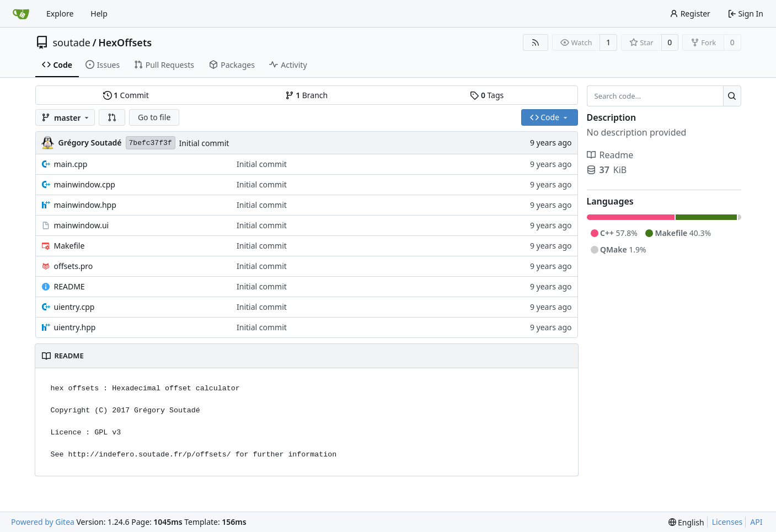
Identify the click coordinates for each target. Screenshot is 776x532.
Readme (610, 155)
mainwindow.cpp (85, 184)
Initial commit (204, 143)
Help (99, 14)
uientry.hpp (75, 327)
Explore (60, 14)
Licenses (727, 522)
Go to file (154, 117)
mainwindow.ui (82, 225)
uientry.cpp (74, 307)
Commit (126, 95)
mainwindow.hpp (85, 205)
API (756, 522)
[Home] (21, 14)
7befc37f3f (151, 143)
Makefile (69, 246)
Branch (307, 95)
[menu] (686, 522)
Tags (487, 95)
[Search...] (732, 96)
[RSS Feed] (536, 42)
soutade (72, 42)
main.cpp (71, 164)
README (69, 286)
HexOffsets (125, 42)
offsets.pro (74, 266)
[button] (112, 117)
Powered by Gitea (43, 522)
